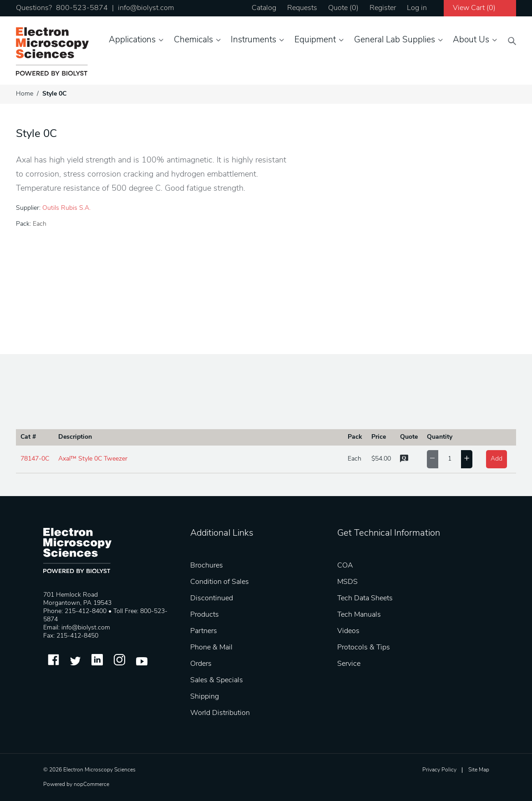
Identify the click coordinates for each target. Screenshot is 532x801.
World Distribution (220, 713)
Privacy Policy (439, 770)
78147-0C (35, 459)
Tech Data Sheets (365, 598)
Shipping (205, 697)
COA (345, 566)
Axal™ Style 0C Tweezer (93, 459)
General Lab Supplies (395, 40)
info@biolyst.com (146, 8)
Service (349, 664)
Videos (348, 631)
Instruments (253, 40)
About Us (471, 40)
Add (497, 459)
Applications (132, 40)
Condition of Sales (220, 582)
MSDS (347, 582)
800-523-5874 (82, 8)
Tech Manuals (359, 615)
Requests (302, 8)
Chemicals (193, 40)
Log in (417, 8)
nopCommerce (91, 785)
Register (383, 8)
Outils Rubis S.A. (66, 208)
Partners (204, 631)
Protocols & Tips (364, 648)
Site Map (479, 770)
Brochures (207, 566)
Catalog (264, 8)
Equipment (315, 40)
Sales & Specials (217, 680)
